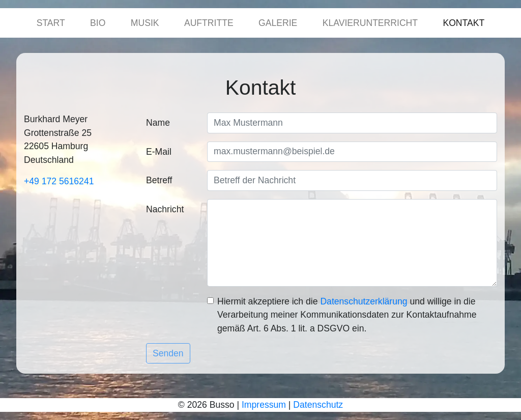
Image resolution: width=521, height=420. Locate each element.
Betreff (159, 180)
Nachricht (165, 209)
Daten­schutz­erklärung (364, 301)
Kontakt (464, 23)
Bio (98, 23)
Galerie (278, 23)
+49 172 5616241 (59, 181)
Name (158, 123)
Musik (145, 23)
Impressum (264, 405)
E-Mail (159, 152)
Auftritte (209, 23)
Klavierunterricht (370, 23)
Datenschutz (318, 405)
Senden (168, 353)
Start (51, 23)
